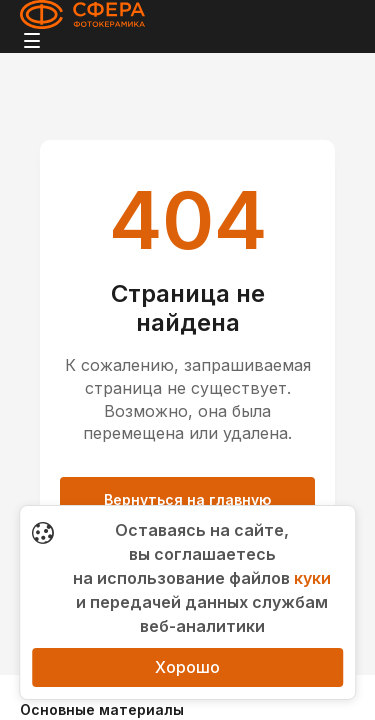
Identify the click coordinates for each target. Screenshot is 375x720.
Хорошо (187, 667)
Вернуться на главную (187, 499)
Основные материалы (102, 709)
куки (312, 578)
